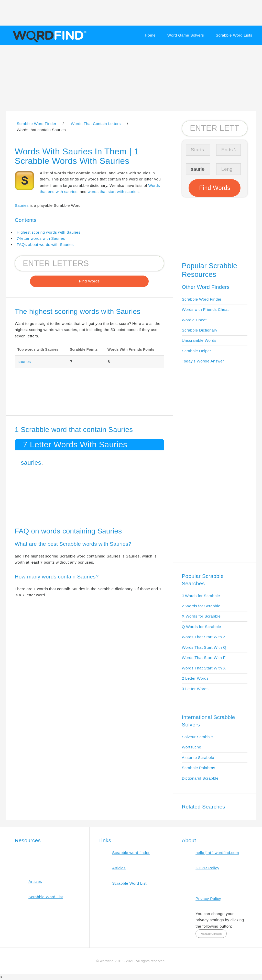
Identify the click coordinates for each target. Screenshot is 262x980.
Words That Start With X (204, 668)
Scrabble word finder (131, 853)
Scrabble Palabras (199, 768)
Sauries (22, 205)
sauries (24, 362)
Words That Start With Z (204, 637)
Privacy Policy (208, 899)
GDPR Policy (207, 868)
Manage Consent (211, 934)
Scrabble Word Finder (202, 299)
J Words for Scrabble (201, 596)
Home (150, 35)
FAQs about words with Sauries (45, 244)
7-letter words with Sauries (41, 238)
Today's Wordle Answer (203, 361)
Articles (35, 881)
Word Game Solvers (186, 35)
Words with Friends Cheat (205, 309)
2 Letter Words (195, 678)
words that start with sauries (113, 192)
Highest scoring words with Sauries (48, 232)
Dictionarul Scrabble (200, 778)
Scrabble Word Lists (234, 35)
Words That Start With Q (204, 647)
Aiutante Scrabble (198, 757)
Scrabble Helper (197, 351)
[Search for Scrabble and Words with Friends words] (89, 263)
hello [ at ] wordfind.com (217, 853)
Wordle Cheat (194, 320)
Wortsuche (192, 747)
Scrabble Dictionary (200, 330)
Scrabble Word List (46, 897)
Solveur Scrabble (198, 737)
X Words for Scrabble (201, 616)
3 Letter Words (195, 689)
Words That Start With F (204, 658)
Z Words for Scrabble (201, 606)
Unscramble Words (199, 340)
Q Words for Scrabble (201, 627)
